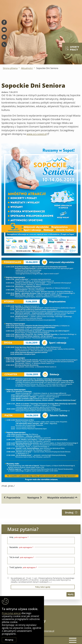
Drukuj (71, 512)
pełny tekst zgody (43, 587)
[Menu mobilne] (72, 640)
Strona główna (10, 68)
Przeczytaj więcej (11, 613)
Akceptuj (9, 640)
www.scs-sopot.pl (37, 134)
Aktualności (27, 68)
